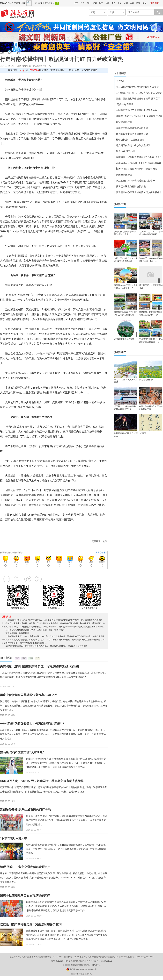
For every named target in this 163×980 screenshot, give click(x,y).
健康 (126, 3)
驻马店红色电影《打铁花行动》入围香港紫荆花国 (126, 314)
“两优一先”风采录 (125, 104)
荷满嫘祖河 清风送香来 (124, 339)
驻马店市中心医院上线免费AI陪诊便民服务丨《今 (126, 287)
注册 (157, 3)
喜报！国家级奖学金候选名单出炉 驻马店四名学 (126, 260)
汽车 (101, 3)
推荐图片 (120, 352)
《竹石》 (121, 81)
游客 (24, 658)
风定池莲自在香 (124, 122)
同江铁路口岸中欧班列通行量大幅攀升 (135, 181)
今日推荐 (120, 73)
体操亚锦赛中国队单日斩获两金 (132, 134)
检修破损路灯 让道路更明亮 (130, 140)
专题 (107, 3)
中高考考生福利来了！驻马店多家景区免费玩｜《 (151, 340)
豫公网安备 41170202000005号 (82, 969)
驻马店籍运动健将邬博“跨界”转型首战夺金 (137, 87)
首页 (76, 3)
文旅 (17, 658)
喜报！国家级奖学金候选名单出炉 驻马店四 (138, 99)
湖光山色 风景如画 (126, 151)
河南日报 (27, 66)
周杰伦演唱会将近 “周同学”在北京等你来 (137, 169)
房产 (113, 3)
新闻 (82, 3)
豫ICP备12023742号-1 (61, 961)
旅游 (144, 3)
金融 (132, 3)
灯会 (37, 658)
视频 (95, 3)
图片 (89, 3)
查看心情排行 (102, 553)
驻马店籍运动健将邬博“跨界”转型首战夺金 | (125, 233)
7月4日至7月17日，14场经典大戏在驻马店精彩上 (151, 233)
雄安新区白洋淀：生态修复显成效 (133, 145)
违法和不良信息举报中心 (81, 974)
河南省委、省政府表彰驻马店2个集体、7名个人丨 (151, 260)
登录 (152, 3)
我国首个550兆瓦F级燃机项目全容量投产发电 (139, 116)
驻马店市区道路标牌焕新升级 (131, 186)
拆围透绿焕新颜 (124, 175)
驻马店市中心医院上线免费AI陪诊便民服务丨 (139, 192)
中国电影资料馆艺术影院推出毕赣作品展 (137, 110)
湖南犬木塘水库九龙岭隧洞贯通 (132, 128)
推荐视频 (120, 204)
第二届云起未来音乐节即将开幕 (151, 287)
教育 (138, 3)
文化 (120, 3)
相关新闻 (6, 658)
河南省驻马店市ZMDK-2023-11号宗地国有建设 (139, 164)
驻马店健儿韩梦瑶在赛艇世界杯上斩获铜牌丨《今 (151, 314)
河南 (18, 53)
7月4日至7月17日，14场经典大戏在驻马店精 (139, 93)
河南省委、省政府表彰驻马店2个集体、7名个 (139, 157)
